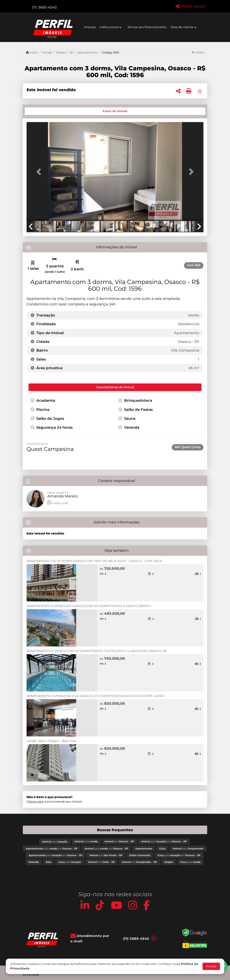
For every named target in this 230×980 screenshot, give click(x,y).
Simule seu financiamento (147, 27)
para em (164, 841)
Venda (47, 52)
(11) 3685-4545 (44, 7)
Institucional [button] (109, 27)
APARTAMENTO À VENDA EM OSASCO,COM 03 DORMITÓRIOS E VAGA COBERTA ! (89, 606)
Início (32, 52)
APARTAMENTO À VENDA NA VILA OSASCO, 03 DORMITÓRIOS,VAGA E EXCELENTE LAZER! (95, 696)
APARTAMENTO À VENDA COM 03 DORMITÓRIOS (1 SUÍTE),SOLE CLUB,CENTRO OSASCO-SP (97, 651)
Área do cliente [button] (182, 27)
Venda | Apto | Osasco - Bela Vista (52, 741)
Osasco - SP (65, 52)
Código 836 (110, 52)
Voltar (198, 52)
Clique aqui (35, 802)
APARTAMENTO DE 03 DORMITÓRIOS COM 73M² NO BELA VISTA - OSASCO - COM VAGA (94, 561)
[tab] (40, 111)
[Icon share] (85, 905)
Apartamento (88, 52)
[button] (40, 172)
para (55, 842)
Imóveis (90, 27)
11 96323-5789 (58, 503)
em (119, 841)
